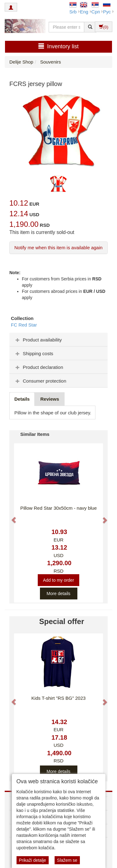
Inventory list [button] (58, 46)
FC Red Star (24, 325)
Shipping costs (34, 353)
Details (22, 399)
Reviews (50, 399)
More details (58, 594)
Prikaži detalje (33, 860)
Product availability (38, 340)
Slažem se (67, 860)
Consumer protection (40, 381)
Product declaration (39, 367)
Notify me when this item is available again (58, 248)
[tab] (58, 340)
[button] (11, 517)
